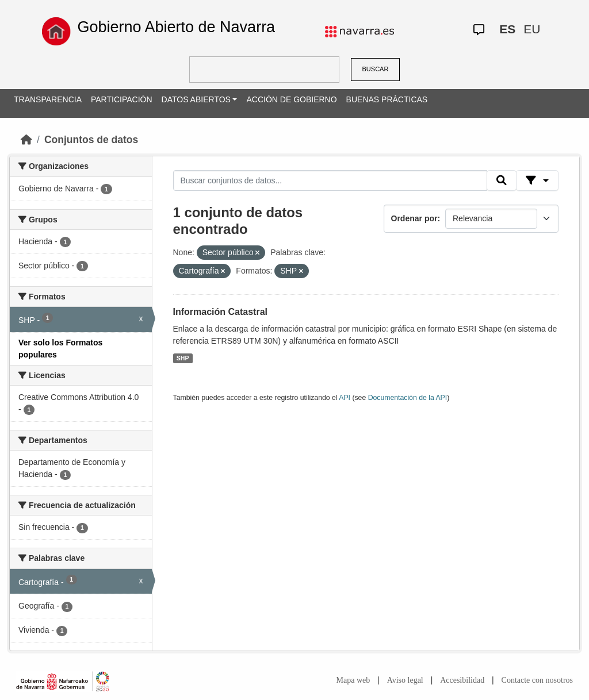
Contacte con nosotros (537, 680)
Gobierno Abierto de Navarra (176, 27)
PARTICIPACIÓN (122, 99)
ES (507, 29)
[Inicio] (26, 140)
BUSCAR (376, 69)
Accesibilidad (462, 680)
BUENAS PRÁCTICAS (387, 99)
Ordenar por (414, 218)
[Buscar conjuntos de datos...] (330, 180)
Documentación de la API (408, 398)
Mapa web (353, 680)
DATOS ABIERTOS (196, 99)
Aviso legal (405, 680)
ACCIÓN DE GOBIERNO (291, 99)
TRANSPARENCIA (48, 99)
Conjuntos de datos (91, 140)
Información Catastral (220, 312)
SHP (183, 358)
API (345, 398)
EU (532, 29)
